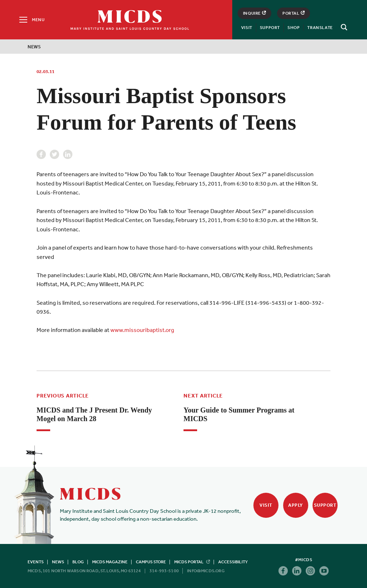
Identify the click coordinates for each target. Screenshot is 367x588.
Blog (78, 562)
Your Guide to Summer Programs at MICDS (239, 414)
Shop (294, 28)
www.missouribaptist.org (142, 330)
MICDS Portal (192, 562)
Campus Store (151, 562)
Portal (294, 13)
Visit (247, 28)
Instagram (310, 571)
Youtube (324, 571)
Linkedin (68, 154)
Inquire (254, 13)
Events (36, 562)
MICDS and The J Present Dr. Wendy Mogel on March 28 (94, 414)
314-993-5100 (164, 571)
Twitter (54, 154)
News (34, 47)
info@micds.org (206, 571)
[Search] (343, 27)
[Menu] (31, 20)
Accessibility (233, 562)
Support (270, 28)
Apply (295, 505)
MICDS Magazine (110, 562)
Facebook (41, 154)
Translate (320, 28)
